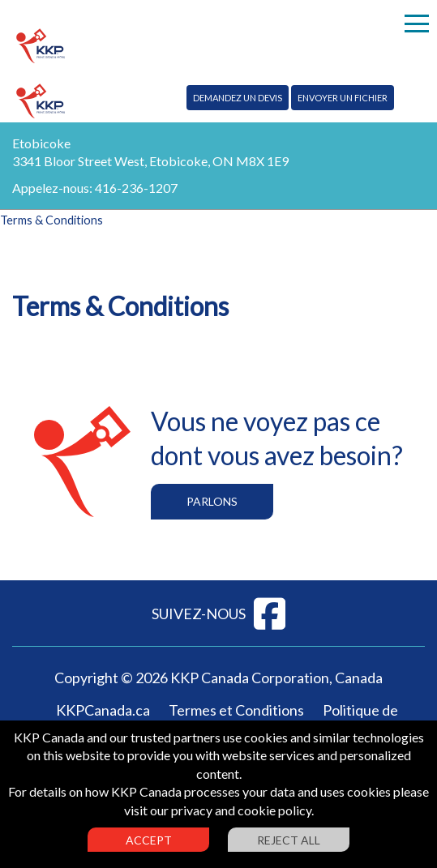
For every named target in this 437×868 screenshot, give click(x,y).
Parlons (212, 501)
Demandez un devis (238, 98)
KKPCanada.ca (103, 710)
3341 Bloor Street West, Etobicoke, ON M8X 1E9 (150, 161)
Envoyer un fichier (343, 98)
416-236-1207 (136, 188)
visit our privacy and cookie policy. (219, 810)
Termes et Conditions (236, 710)
